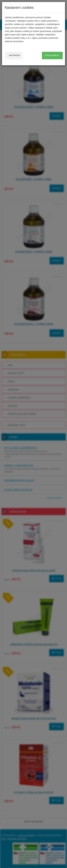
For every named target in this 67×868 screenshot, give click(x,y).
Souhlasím (52, 55)
